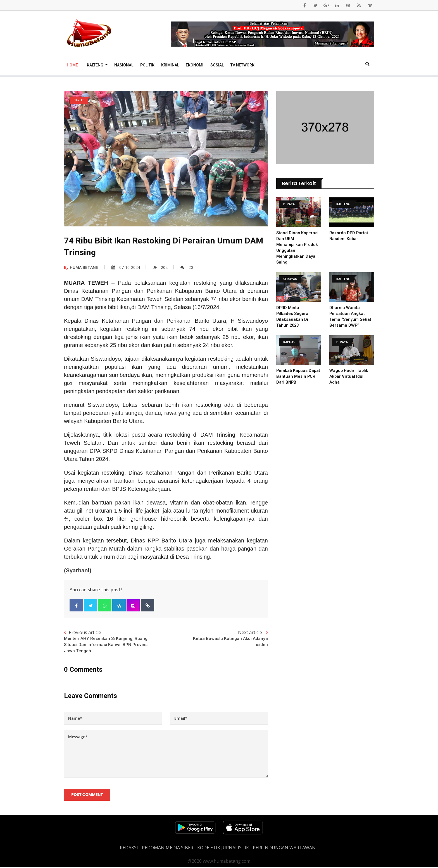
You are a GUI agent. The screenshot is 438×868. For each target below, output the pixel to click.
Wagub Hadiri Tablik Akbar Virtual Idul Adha (349, 376)
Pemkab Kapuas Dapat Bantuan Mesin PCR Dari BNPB (298, 376)
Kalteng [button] (96, 65)
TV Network (242, 65)
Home (72, 65)
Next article (217, 639)
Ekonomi (195, 65)
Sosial (217, 65)
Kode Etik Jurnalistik (223, 848)
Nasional (124, 65)
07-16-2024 (126, 267)
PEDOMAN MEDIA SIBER (168, 848)
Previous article (115, 642)
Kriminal (170, 65)
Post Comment (87, 795)
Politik (147, 65)
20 (187, 267)
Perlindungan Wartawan (284, 848)
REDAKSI (129, 848)
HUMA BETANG (81, 267)
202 (160, 267)
